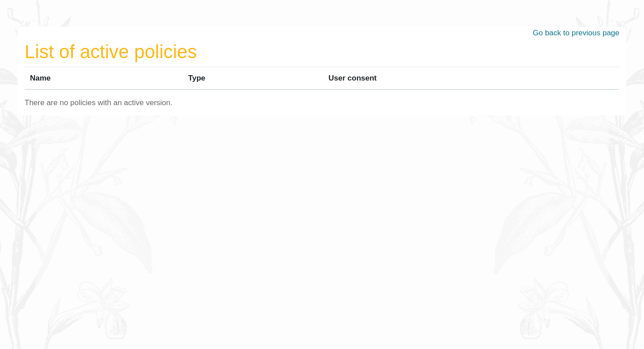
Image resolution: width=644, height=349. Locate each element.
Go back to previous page (576, 33)
